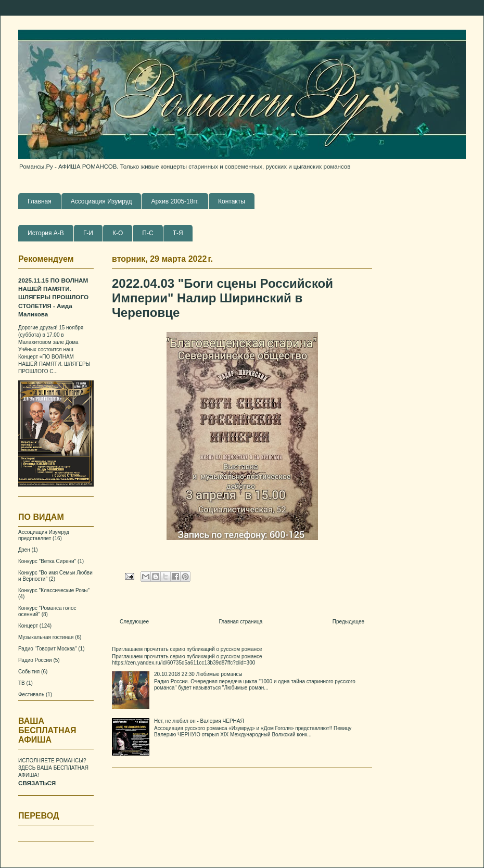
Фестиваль (31, 694)
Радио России (35, 660)
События (29, 672)
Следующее (134, 622)
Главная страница (240, 622)
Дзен (24, 550)
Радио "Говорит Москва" (47, 649)
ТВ (22, 683)
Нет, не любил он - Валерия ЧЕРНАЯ (199, 721)
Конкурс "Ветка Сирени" (47, 561)
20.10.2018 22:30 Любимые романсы (198, 674)
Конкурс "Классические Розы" (54, 590)
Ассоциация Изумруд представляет (44, 535)
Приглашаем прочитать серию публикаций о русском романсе (187, 649)
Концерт (28, 626)
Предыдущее (348, 622)
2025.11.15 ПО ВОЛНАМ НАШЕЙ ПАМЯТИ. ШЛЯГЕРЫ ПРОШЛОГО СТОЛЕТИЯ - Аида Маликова (53, 297)
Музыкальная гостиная (46, 637)
